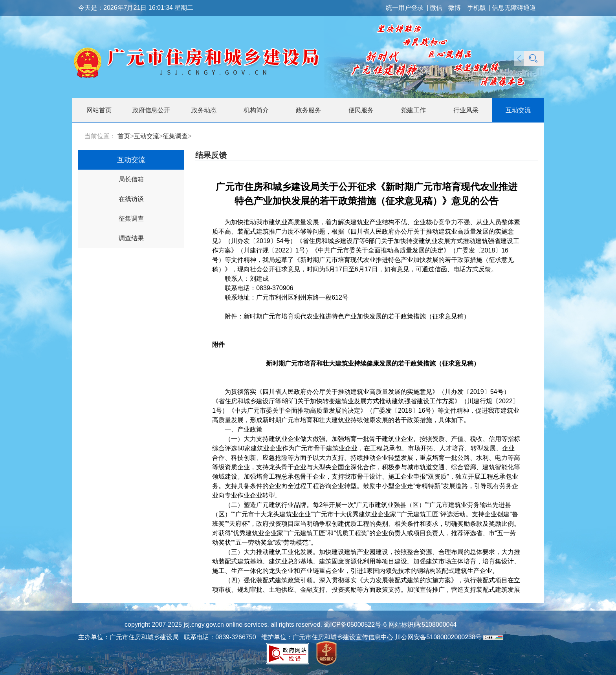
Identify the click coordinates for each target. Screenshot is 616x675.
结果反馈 (211, 155)
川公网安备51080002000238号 (438, 637)
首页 (124, 136)
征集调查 (175, 136)
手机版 (477, 8)
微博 (455, 8)
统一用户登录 (405, 8)
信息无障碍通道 (514, 8)
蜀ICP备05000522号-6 (355, 625)
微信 (436, 8)
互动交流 (147, 136)
